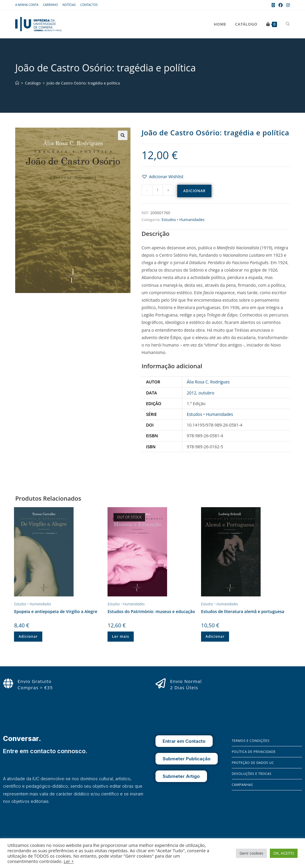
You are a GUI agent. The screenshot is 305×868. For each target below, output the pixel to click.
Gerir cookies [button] (251, 853)
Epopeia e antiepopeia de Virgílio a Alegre (56, 611)
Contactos (89, 5)
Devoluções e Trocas (252, 774)
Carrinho (50, 5)
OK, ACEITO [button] (284, 853)
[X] (253, 825)
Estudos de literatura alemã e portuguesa (243, 611)
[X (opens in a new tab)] (273, 5)
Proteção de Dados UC (253, 763)
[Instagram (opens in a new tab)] (287, 5)
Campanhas (242, 785)
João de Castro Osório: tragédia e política (83, 83)
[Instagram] (245, 825)
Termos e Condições (251, 741)
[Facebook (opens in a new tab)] (281, 5)
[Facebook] (236, 825)
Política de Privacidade (254, 752)
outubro (206, 393)
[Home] (17, 83)
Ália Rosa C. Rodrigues (208, 382)
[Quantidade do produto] (158, 190)
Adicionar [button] (28, 636)
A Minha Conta (27, 5)
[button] (123, 135)
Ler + (69, 861)
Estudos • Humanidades (183, 220)
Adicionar (194, 191)
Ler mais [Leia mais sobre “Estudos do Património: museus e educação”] (120, 636)
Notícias (69, 5)
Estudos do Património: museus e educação (151, 611)
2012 (192, 393)
